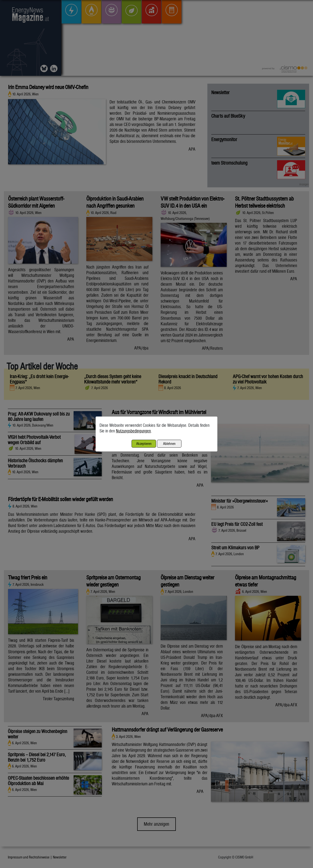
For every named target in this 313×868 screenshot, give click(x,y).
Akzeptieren (144, 444)
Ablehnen (169, 444)
